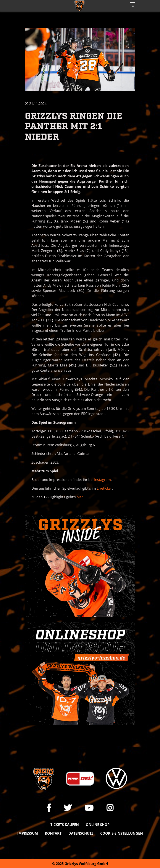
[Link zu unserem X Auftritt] (68, 808)
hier (80, 497)
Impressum (28, 833)
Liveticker (104, 488)
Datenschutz (81, 833)
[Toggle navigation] (133, 6)
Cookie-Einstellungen (122, 833)
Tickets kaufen (65, 825)
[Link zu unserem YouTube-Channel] (89, 808)
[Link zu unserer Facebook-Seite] (49, 808)
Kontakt (53, 833)
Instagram (103, 480)
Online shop (98, 825)
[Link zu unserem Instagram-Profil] (110, 808)
